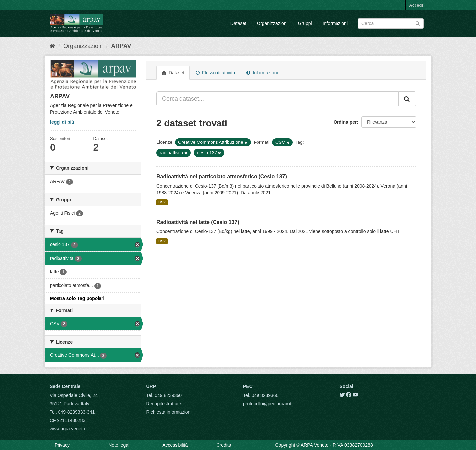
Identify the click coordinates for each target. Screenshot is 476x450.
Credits (223, 445)
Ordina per (345, 122)
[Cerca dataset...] (278, 99)
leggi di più (62, 122)
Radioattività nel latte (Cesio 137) (198, 222)
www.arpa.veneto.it (69, 429)
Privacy (62, 445)
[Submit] (418, 23)
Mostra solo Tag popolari (77, 298)
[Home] (52, 46)
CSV (162, 202)
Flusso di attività (215, 73)
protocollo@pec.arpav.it (267, 404)
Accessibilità (175, 445)
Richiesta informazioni (169, 412)
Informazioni (335, 23)
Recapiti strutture (164, 404)
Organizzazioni (272, 23)
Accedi (416, 5)
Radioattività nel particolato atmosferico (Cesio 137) (222, 176)
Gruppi (305, 23)
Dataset (238, 23)
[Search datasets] (391, 23)
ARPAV (121, 46)
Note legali (119, 445)
